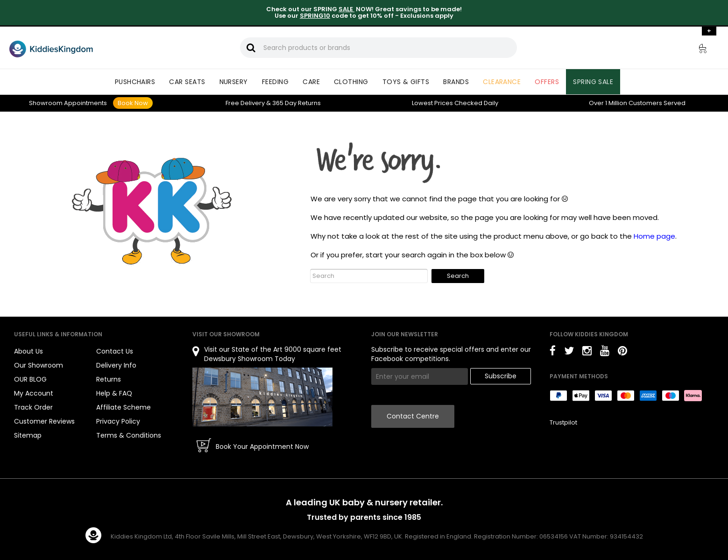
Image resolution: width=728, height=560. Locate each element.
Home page (654, 236)
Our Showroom (39, 365)
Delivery (245, 103)
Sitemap (28, 435)
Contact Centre (413, 416)
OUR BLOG (30, 379)
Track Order (33, 407)
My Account (34, 393)
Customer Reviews (44, 421)
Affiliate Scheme (124, 407)
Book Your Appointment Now (262, 447)
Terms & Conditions (129, 435)
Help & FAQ (114, 393)
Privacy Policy (118, 421)
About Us (28, 351)
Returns (297, 103)
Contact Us (115, 351)
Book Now (133, 103)
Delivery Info (116, 365)
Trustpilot (563, 422)
